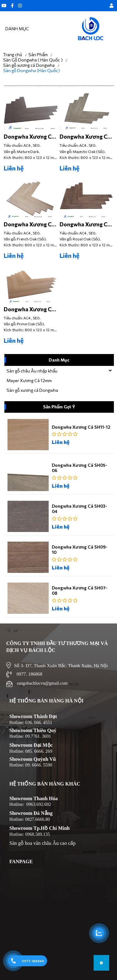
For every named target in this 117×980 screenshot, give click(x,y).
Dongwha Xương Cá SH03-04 (29, 136)
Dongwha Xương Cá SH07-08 (29, 224)
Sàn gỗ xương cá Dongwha (29, 65)
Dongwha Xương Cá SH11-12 (29, 309)
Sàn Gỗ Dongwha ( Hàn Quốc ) (33, 60)
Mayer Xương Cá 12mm (29, 380)
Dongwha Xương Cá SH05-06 (85, 136)
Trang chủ (13, 54)
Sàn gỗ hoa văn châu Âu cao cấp (42, 843)
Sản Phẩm (38, 54)
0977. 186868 (33, 961)
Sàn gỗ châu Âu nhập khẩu (32, 371)
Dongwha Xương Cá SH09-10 (85, 224)
